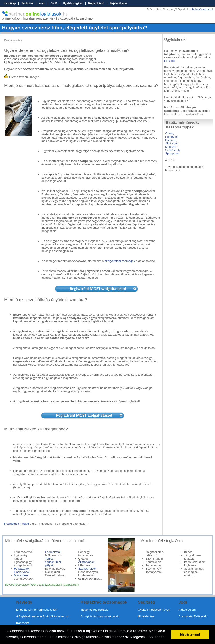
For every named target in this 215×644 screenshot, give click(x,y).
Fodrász (171, 140)
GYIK (54, 3)
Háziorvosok (22, 572)
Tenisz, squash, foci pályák (53, 562)
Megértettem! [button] (190, 634)
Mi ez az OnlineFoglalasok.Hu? (37, 610)
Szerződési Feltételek (192, 616)
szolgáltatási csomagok (120, 261)
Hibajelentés (146, 616)
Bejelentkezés (119, 3)
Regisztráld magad (17, 524)
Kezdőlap (10, 3)
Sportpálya (172, 153)
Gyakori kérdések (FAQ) (154, 610)
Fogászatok (22, 569)
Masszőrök (21, 575)
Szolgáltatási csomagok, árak (100, 616)
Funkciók (27, 3)
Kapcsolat (23, 623)
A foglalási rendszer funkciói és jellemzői (43, 616)
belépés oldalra (202, 9)
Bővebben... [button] (158, 637)
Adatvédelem (187, 610)
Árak (42, 3)
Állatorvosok (86, 562)
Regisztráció (96, 3)
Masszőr (171, 147)
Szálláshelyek (87, 569)
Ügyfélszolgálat (73, 3)
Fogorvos (171, 137)
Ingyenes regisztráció (94, 610)
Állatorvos (172, 143)
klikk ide (169, 61)
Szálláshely (173, 150)
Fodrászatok (53, 552)
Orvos (169, 133)
